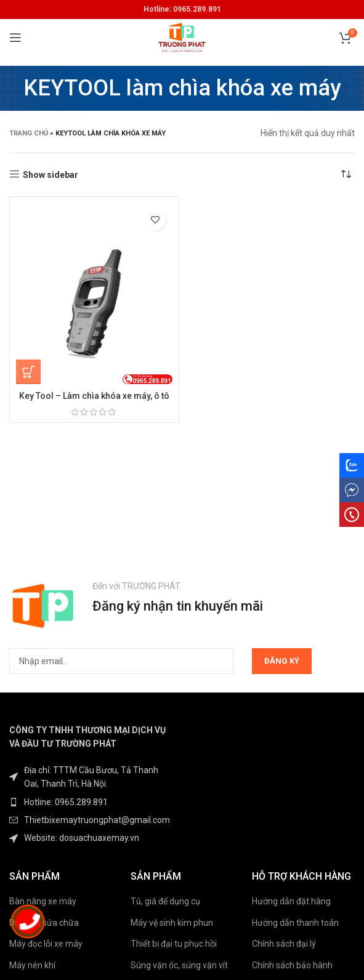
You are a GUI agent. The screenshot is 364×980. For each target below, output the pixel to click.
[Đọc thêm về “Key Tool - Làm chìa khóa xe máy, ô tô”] (28, 372)
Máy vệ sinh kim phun (172, 923)
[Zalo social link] (352, 465)
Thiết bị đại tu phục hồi (174, 944)
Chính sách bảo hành (292, 965)
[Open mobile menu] (15, 38)
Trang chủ (29, 133)
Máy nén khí (32, 965)
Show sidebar (51, 175)
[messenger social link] (352, 490)
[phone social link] (352, 515)
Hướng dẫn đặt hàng (291, 901)
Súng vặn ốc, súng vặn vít (179, 965)
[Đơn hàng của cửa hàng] (346, 175)
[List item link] (91, 802)
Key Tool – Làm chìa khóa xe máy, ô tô (94, 396)
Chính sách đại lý (284, 944)
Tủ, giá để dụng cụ (165, 901)
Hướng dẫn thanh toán (295, 923)
